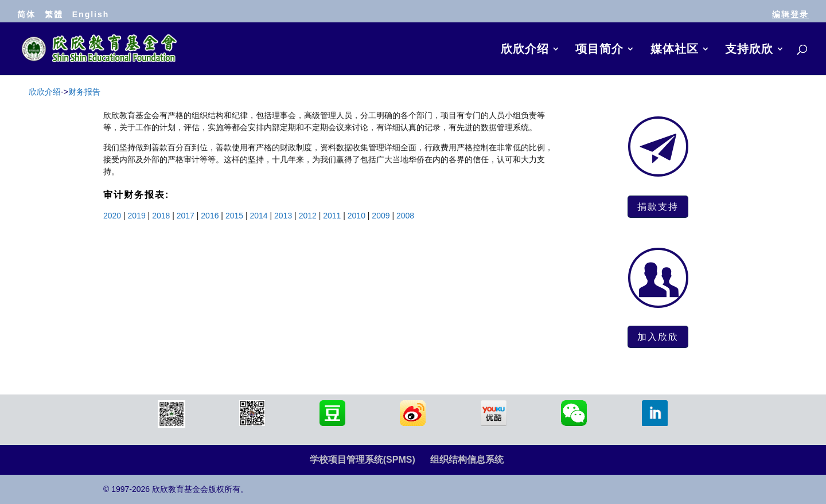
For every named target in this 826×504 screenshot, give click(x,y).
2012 (308, 216)
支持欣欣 (749, 50)
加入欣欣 (658, 337)
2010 (356, 216)
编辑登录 (790, 14)
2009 (381, 216)
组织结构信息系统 (467, 460)
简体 (26, 14)
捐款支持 (658, 206)
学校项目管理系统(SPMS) (363, 460)
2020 (112, 216)
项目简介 (599, 50)
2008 (405, 216)
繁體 (54, 14)
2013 (283, 216)
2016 (210, 216)
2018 (161, 216)
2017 (186, 216)
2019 (137, 216)
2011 (332, 216)
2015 (234, 216)
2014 (258, 216)
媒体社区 (675, 50)
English (91, 14)
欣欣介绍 (525, 50)
